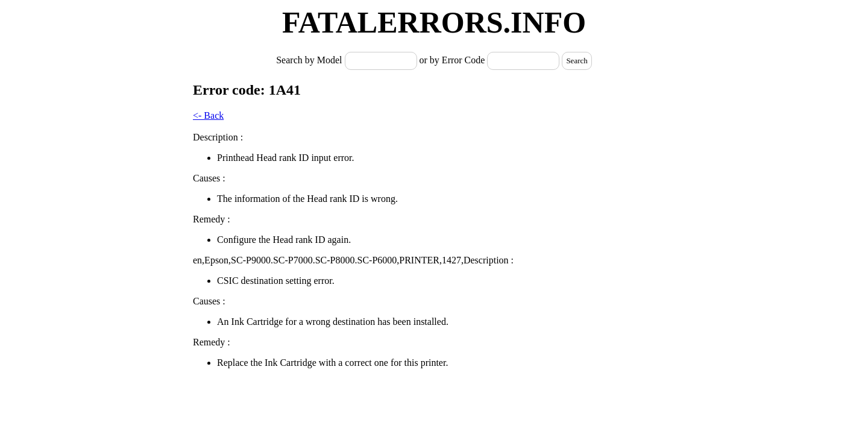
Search (577, 61)
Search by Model (310, 60)
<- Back (208, 115)
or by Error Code (452, 60)
